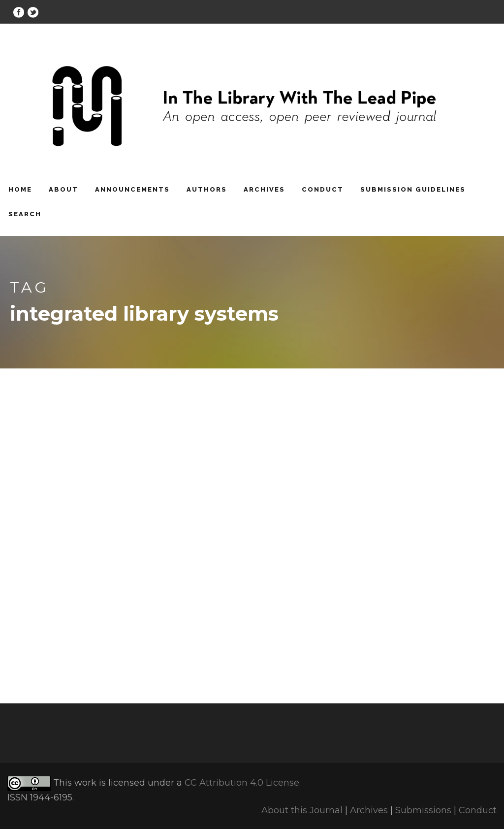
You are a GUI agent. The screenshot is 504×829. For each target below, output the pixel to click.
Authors (207, 189)
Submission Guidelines (413, 189)
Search (25, 214)
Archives (264, 189)
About (63, 189)
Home (20, 189)
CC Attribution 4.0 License (242, 783)
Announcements (132, 189)
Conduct (323, 189)
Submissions (423, 810)
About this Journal (302, 810)
